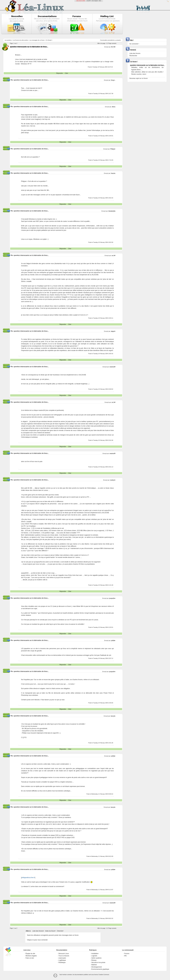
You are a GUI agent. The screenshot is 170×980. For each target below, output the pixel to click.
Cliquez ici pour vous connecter (37, 940)
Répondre (59, 73)
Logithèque (62, 960)
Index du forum (50, 931)
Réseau (94, 960)
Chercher (60, 931)
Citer (66, 73)
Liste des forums (38, 931)
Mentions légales (31, 956)
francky (113, 173)
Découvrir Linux (64, 954)
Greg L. (113, 80)
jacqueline (112, 598)
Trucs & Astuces (64, 956)
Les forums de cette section (20, 40)
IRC (126, 956)
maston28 (112, 367)
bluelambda (112, 211)
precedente (111, 40)
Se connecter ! (134, 44)
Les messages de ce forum (37, 40)
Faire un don (30, 958)
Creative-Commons (104, 975)
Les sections (8, 40)
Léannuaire (62, 958)
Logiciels (94, 956)
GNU (100, 1)
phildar (113, 641)
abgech (113, 331)
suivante (118, 40)
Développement (97, 967)
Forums (127, 954)
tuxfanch (113, 480)
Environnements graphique (100, 969)
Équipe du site (30, 954)
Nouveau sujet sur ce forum (139, 78)
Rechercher (133, 56)
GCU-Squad (95, 1)
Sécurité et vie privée (98, 962)
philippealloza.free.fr (28, 878)
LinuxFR (89, 1)
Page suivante (112, 43)
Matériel (94, 965)
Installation (95, 954)
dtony (114, 107)
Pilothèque (62, 962)
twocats (113, 716)
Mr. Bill (113, 47)
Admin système (96, 958)
